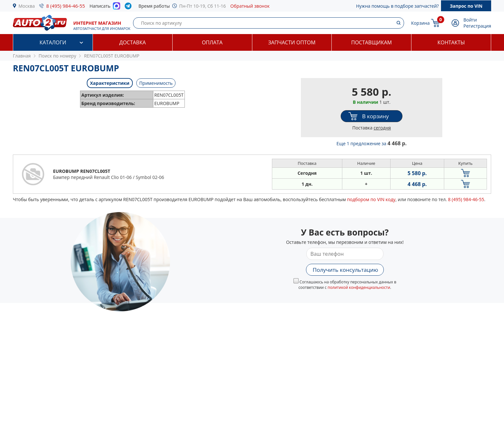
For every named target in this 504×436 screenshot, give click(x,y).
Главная (22, 56)
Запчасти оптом (292, 42)
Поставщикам (372, 42)
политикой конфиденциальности (359, 287)
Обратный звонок (250, 6)
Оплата (212, 42)
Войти (470, 20)
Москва (27, 6)
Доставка (133, 42)
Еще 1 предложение (372, 143)
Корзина (420, 23)
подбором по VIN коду (371, 199)
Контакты (451, 42)
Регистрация (477, 26)
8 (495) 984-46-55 (66, 6)
